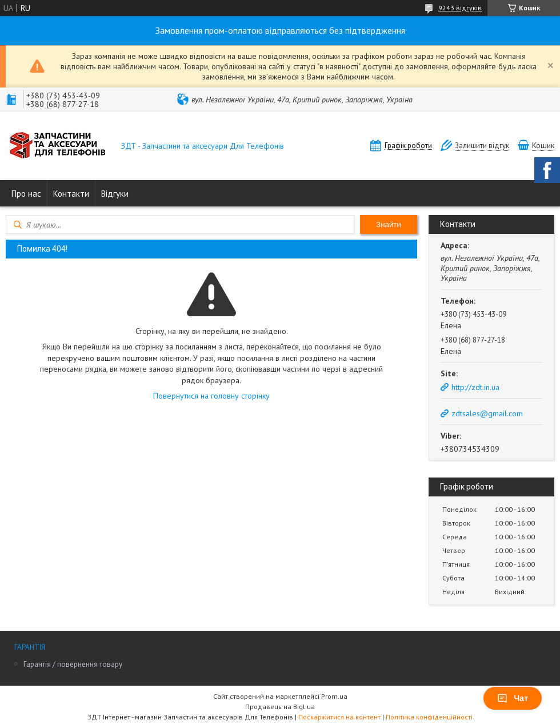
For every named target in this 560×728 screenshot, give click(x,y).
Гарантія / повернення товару (73, 664)
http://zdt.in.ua (475, 387)
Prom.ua (334, 696)
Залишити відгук (482, 146)
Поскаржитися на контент (339, 717)
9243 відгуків (460, 8)
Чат (513, 698)
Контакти (71, 194)
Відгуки (115, 194)
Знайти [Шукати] (389, 224)
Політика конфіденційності (429, 717)
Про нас (26, 194)
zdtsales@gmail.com (487, 413)
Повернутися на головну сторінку (211, 396)
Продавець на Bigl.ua (280, 707)
